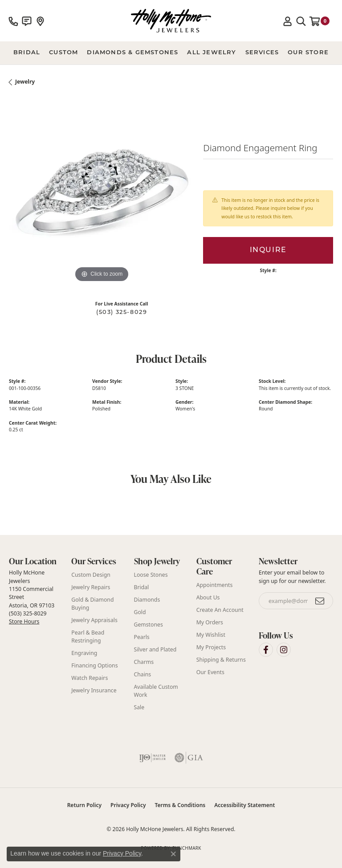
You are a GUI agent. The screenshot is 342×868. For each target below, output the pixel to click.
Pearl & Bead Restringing (88, 637)
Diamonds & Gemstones (132, 53)
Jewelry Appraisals (94, 620)
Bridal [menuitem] (142, 587)
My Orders (210, 622)
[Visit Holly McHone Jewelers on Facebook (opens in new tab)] (266, 650)
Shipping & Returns (221, 660)
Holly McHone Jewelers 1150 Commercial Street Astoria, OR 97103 (32, 597)
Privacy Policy (128, 805)
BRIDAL (27, 53)
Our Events (210, 672)
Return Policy (84, 805)
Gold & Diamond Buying (92, 604)
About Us (208, 597)
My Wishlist (211, 635)
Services (262, 53)
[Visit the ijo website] (152, 758)
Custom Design (91, 575)
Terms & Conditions (180, 805)
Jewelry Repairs (91, 587)
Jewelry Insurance (94, 690)
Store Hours (24, 621)
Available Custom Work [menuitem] (156, 691)
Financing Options (94, 665)
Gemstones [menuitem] (149, 625)
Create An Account (220, 610)
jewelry (25, 82)
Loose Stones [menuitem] (151, 575)
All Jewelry (212, 53)
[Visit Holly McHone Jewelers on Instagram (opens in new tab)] (284, 650)
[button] (288, 21)
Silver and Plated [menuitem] (155, 649)
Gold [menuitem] (140, 612)
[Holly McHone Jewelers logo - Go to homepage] (171, 21)
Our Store (308, 53)
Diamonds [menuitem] (147, 600)
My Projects (211, 647)
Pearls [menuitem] (142, 637)
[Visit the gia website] (189, 758)
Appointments (215, 585)
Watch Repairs (90, 678)
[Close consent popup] (173, 854)
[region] (102, 192)
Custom (63, 53)
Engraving (84, 653)
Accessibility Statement (244, 805)
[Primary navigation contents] (171, 53)
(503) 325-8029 (122, 312)
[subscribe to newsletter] (320, 601)
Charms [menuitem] (144, 662)
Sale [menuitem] (139, 707)
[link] (13, 21)
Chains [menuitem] (143, 674)
